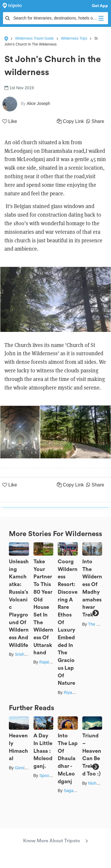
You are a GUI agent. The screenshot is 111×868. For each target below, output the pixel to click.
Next (95, 613)
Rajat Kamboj (52, 662)
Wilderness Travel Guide (34, 38)
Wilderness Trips (74, 38)
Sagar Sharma (77, 791)
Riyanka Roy (75, 692)
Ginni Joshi (25, 768)
